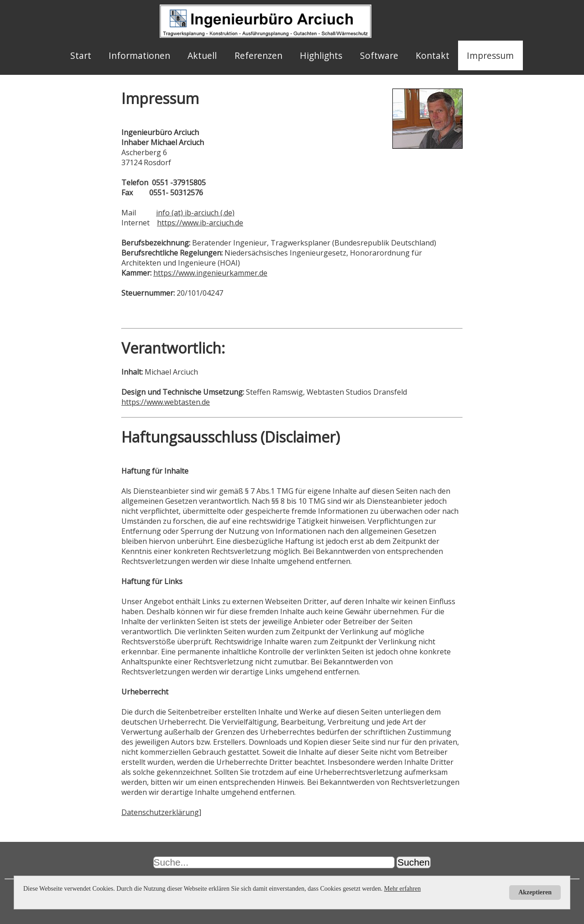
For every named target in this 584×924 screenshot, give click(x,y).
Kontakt (433, 55)
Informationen (139, 55)
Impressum (490, 55)
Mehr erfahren (402, 889)
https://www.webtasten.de (166, 402)
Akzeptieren (535, 892)
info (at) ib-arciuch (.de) (195, 213)
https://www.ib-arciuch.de (200, 223)
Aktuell (202, 55)
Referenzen (258, 55)
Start (81, 55)
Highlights (321, 55)
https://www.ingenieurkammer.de (210, 273)
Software (379, 55)
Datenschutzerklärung (160, 812)
